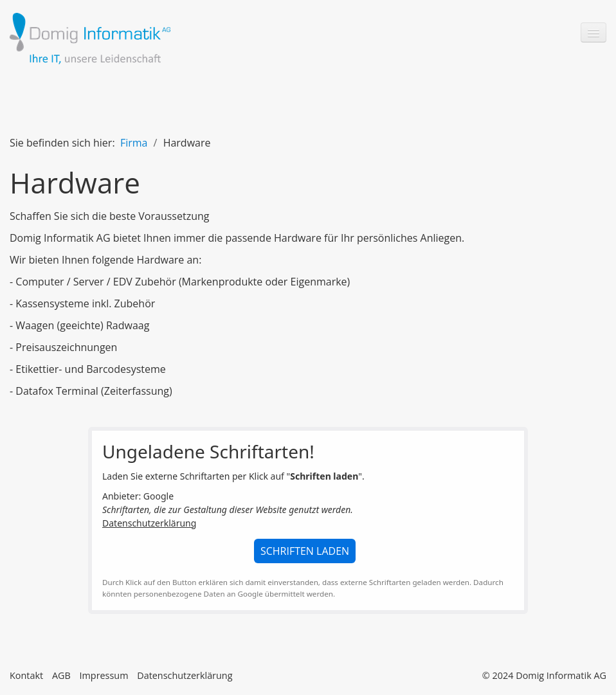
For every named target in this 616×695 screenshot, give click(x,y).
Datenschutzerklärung (149, 523)
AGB (61, 675)
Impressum (104, 675)
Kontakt (26, 675)
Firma (134, 143)
